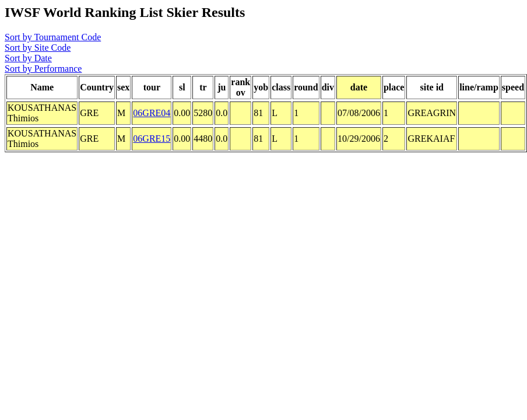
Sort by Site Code (38, 48)
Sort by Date (28, 58)
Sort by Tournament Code (53, 37)
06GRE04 (152, 113)
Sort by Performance (43, 69)
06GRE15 (152, 139)
